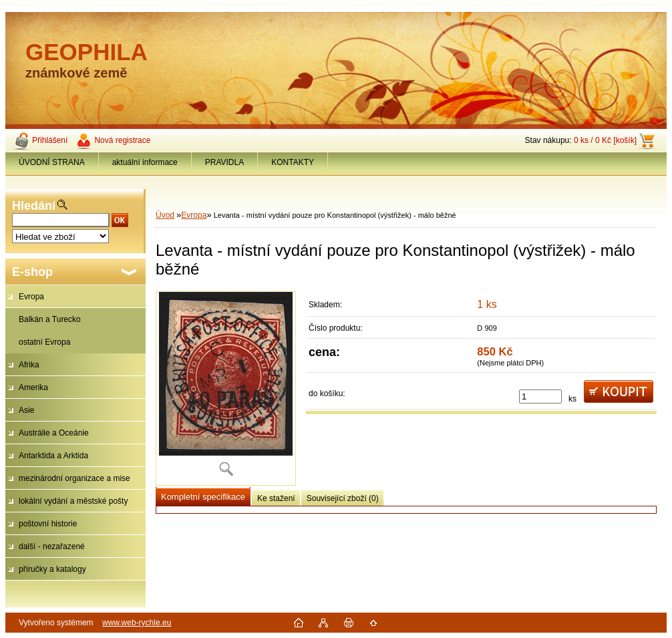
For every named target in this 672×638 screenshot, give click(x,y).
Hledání (34, 206)
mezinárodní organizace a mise (74, 478)
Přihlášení (50, 140)
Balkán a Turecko (50, 319)
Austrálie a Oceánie (54, 433)
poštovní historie (48, 524)
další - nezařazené (52, 546)
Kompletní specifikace (203, 497)
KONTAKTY (293, 162)
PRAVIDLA (224, 162)
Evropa (31, 297)
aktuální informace (145, 162)
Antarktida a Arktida (53, 456)
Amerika (33, 387)
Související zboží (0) (343, 498)
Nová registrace (122, 140)
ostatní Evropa (44, 342)
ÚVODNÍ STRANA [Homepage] (52, 162)
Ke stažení (276, 498)
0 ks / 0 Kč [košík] (605, 140)
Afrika (29, 365)
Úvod (165, 215)
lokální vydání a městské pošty (73, 501)
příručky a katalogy (52, 569)
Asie (26, 410)
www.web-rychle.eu (137, 623)
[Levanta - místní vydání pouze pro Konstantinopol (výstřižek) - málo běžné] (226, 388)
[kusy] (540, 396)
